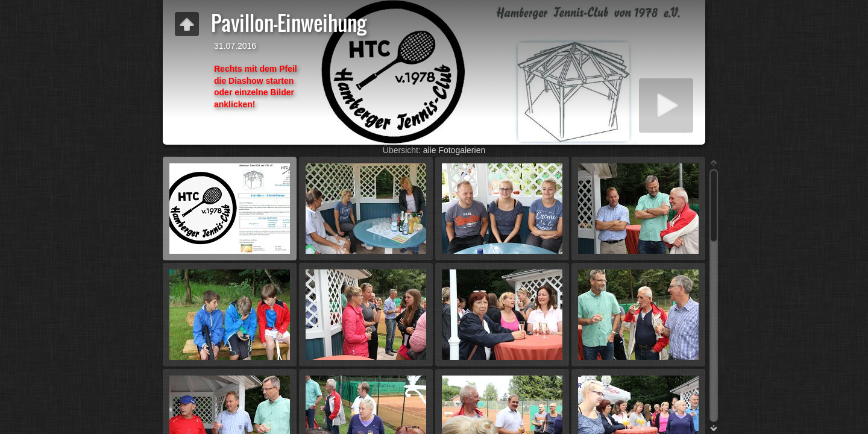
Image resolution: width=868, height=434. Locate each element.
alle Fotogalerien (454, 150)
